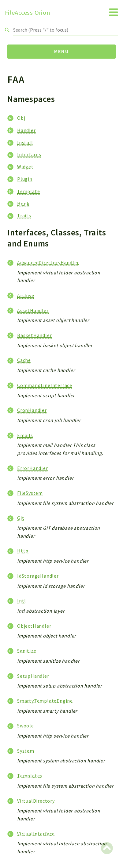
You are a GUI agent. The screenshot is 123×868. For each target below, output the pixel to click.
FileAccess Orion (28, 13)
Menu (62, 51)
